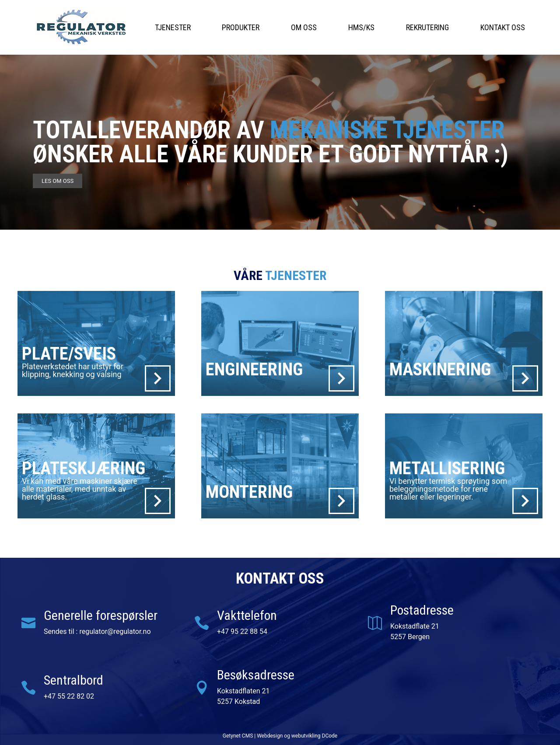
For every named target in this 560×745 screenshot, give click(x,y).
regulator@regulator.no (115, 631)
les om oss (58, 181)
